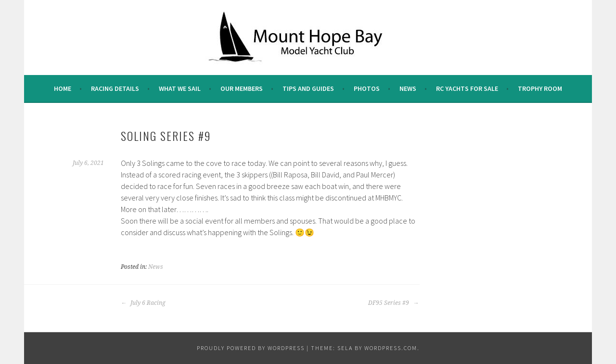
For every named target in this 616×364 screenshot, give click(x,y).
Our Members (242, 88)
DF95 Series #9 (393, 303)
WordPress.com (391, 348)
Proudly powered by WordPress (251, 348)
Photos (367, 88)
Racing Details (115, 88)
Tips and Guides (308, 88)
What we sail (180, 88)
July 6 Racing (143, 303)
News (408, 88)
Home (63, 88)
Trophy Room (540, 88)
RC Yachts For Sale (467, 88)
